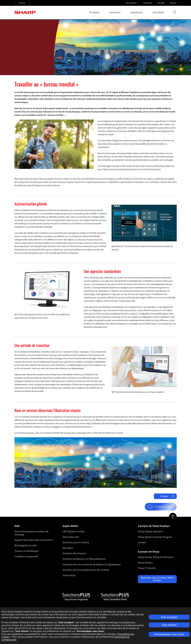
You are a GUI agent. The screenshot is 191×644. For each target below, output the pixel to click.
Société (161, 3)
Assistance (137, 12)
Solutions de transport (74, 554)
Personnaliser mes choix (169, 634)
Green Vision (69, 575)
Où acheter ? (132, 3)
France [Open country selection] (22, 3)
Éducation (68, 548)
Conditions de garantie (26, 556)
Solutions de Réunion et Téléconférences (84, 559)
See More (148, 3)
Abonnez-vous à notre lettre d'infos (157, 579)
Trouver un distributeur (27, 551)
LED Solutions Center (74, 532)
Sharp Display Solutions (150, 532)
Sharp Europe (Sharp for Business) (156, 557)
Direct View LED (71, 537)
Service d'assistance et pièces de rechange (31, 533)
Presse (173, 3)
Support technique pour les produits (34, 540)
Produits (95, 12)
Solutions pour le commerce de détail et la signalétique (92, 565)
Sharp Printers (145, 563)
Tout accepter (169, 617)
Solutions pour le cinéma (76, 542)
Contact (142, 542)
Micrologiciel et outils (26, 546)
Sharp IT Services (147, 568)
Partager (167, 496)
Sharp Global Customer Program (155, 537)
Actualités (158, 12)
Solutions (115, 12)
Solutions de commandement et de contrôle (86, 570)
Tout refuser (169, 625)
